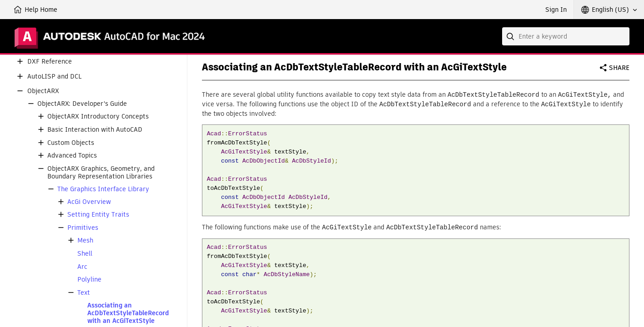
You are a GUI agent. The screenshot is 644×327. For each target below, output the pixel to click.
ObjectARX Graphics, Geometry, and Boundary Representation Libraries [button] (101, 173)
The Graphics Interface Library (103, 189)
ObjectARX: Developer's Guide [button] (82, 104)
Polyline (89, 280)
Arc (82, 267)
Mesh (85, 240)
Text (84, 293)
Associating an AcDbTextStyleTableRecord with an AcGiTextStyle (128, 313)
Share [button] (619, 68)
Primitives (83, 228)
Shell (85, 254)
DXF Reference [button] (50, 62)
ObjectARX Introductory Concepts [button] (98, 116)
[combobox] (566, 36)
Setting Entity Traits (98, 215)
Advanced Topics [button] (72, 156)
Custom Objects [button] (71, 143)
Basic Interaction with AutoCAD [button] (95, 130)
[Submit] (511, 36)
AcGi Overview (89, 202)
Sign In (556, 10)
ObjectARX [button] (43, 91)
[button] (609, 10)
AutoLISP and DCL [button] (54, 77)
